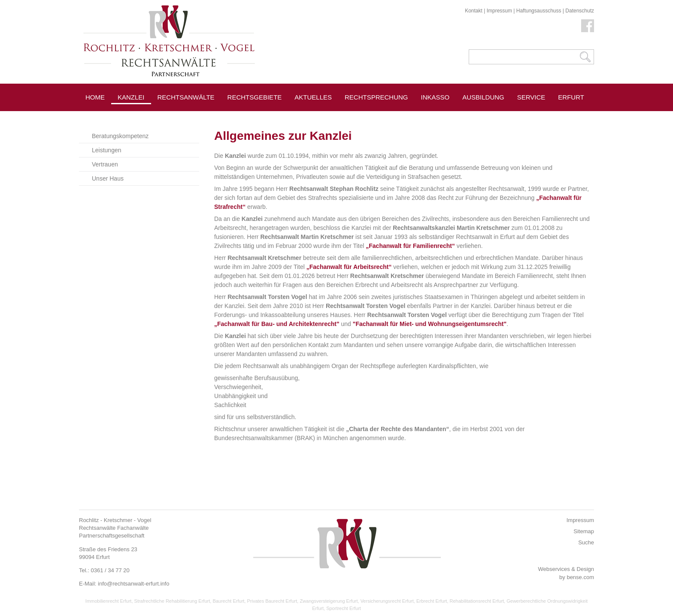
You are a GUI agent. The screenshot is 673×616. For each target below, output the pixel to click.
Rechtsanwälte (186, 97)
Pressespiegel (184, 116)
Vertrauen (105, 164)
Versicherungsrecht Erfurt (387, 601)
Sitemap (584, 531)
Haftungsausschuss (539, 11)
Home (95, 97)
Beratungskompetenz (120, 136)
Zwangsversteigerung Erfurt (329, 601)
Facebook (588, 26)
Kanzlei (131, 97)
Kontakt (474, 11)
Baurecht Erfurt (228, 601)
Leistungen (107, 150)
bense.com (580, 577)
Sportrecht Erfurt (344, 608)
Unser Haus (108, 178)
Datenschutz (580, 11)
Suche (586, 542)
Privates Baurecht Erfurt (272, 601)
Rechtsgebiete (255, 97)
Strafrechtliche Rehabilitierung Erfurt (172, 601)
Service (531, 97)
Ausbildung (483, 97)
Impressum (499, 11)
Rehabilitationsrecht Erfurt (477, 601)
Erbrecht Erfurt (432, 601)
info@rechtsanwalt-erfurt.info (133, 584)
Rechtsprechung (376, 97)
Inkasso (435, 97)
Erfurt (571, 97)
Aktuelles (313, 97)
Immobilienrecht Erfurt (109, 601)
